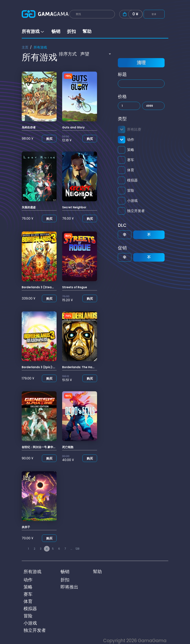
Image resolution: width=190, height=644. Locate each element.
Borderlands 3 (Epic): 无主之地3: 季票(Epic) (52, 367)
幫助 (87, 31)
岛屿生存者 (29, 127)
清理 (141, 63)
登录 (154, 14)
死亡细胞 (68, 447)
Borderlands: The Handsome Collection (91, 367)
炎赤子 (26, 527)
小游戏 (132, 201)
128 (77, 549)
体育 (131, 170)
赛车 (131, 160)
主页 (25, 47)
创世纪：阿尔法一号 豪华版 (39, 447)
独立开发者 (136, 211)
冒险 (131, 190)
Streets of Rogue (75, 287)
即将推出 (69, 587)
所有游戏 (33, 31)
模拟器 (132, 180)
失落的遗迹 (29, 207)
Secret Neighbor (74, 207)
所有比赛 (134, 129)
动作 (131, 140)
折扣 (71, 31)
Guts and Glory (73, 127)
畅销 (56, 31)
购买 (49, 139)
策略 (131, 150)
